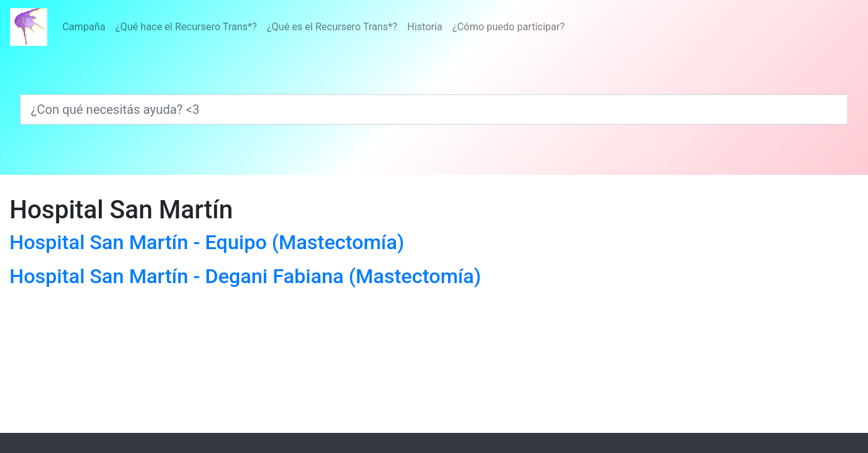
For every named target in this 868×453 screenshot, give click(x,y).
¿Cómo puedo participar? (509, 27)
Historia (425, 27)
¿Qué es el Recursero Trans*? (332, 27)
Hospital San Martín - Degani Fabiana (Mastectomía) (245, 276)
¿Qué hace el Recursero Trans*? (186, 27)
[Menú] (313, 27)
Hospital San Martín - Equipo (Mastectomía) (207, 242)
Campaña (84, 27)
